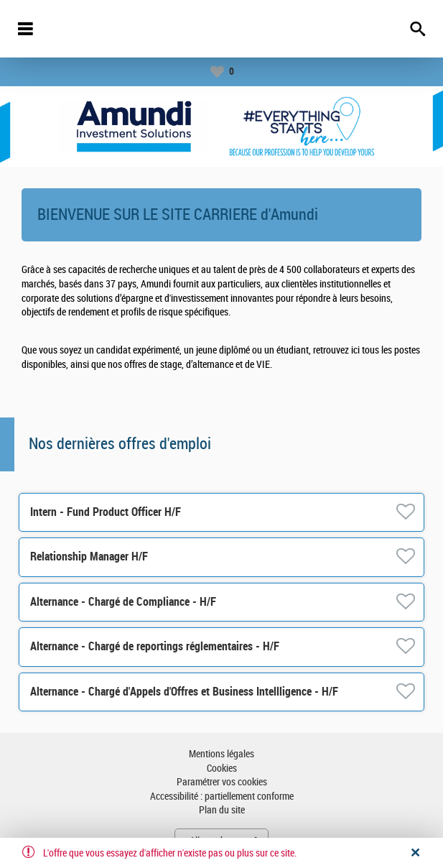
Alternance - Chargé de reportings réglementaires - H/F (155, 646)
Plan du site (222, 810)
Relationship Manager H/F (89, 557)
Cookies (222, 768)
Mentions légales (221, 754)
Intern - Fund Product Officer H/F (106, 512)
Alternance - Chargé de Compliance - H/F (123, 602)
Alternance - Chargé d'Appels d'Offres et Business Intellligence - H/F (184, 692)
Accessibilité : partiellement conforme (222, 797)
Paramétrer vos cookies (222, 782)
